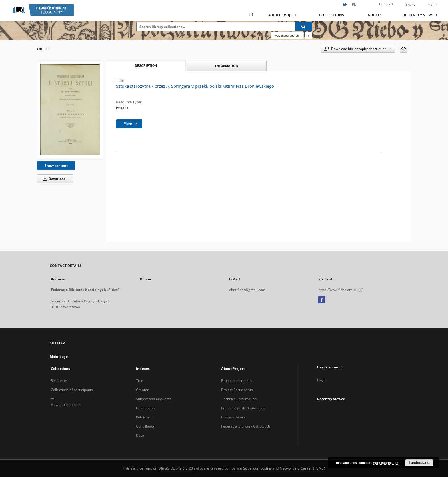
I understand (419, 463)
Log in (322, 380)
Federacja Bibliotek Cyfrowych (245, 426)
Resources (59, 381)
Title (140, 381)
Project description (236, 381)
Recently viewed (420, 15)
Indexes (374, 15)
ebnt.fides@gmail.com (247, 290)
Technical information (239, 399)
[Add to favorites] (404, 49)
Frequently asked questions (243, 408)
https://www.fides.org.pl (341, 290)
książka (122, 108)
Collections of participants (72, 390)
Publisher (144, 417)
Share (411, 5)
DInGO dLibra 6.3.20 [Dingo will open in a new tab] (176, 468)
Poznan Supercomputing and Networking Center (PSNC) (277, 468)
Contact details (233, 417)
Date (140, 435)
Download (53, 179)
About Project (283, 15)
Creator (142, 390)
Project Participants (237, 390)
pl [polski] (354, 4)
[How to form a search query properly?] (308, 35)
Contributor (145, 426)
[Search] (304, 27)
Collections (332, 15)
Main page (59, 357)
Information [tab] (227, 66)
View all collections (66, 405)
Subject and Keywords (154, 399)
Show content (56, 166)
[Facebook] (322, 300)
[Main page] (251, 15)
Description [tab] (146, 66)
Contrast (386, 4)
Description (145, 408)
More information (385, 463)
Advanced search (287, 35)
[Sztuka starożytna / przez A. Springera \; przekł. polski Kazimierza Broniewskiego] (70, 109)
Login (432, 4)
